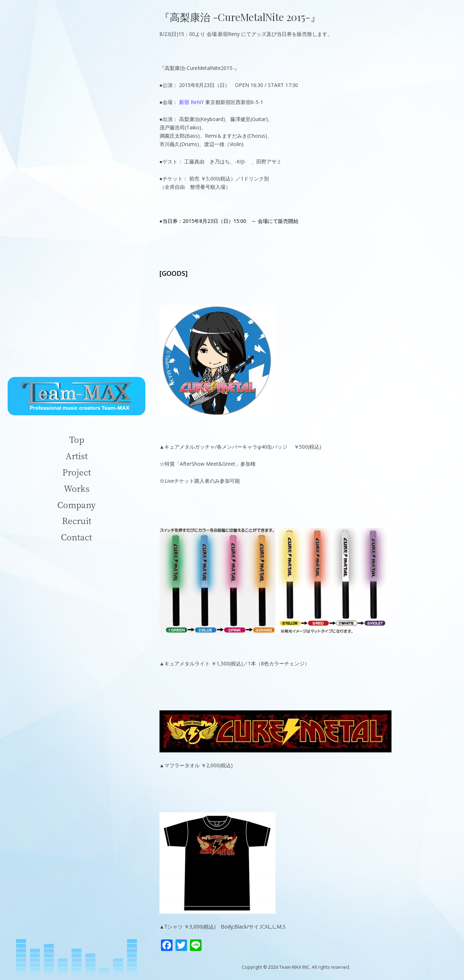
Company (76, 505)
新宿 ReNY (191, 102)
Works (77, 488)
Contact (76, 537)
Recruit (77, 521)
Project (77, 472)
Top (77, 439)
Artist (77, 456)
